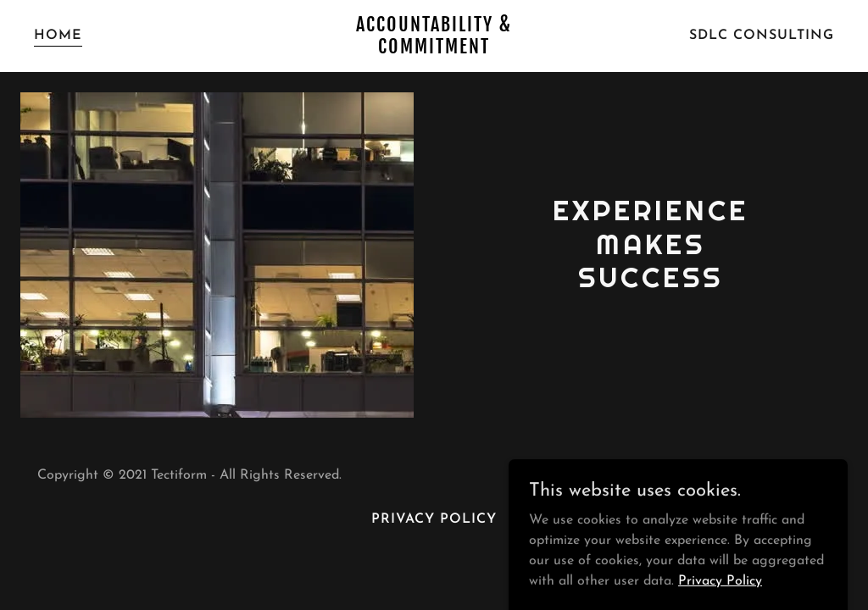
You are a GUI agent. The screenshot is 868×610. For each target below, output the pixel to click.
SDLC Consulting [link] (762, 36)
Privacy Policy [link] (434, 519)
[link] (434, 50)
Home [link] (58, 36)
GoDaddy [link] (703, 475)
